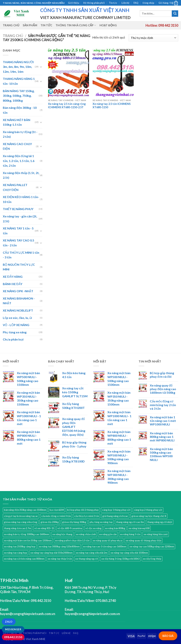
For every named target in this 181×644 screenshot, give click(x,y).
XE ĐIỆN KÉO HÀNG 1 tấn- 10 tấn (21, 199)
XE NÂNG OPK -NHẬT (18, 291)
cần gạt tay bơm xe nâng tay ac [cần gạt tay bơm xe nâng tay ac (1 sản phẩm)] (21, 516)
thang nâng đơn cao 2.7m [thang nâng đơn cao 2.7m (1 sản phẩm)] (17, 528)
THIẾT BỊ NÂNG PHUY (18, 209)
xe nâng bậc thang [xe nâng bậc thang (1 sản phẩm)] (62, 534)
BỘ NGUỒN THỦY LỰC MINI (19, 267)
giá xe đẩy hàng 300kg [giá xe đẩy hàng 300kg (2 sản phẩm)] (74, 522)
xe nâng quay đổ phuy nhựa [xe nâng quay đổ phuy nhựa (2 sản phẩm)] (107, 540)
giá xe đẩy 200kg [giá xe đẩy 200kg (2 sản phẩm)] (50, 522)
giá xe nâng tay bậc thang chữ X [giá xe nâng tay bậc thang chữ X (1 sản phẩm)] (149, 516)
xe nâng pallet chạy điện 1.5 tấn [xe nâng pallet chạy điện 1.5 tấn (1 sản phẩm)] (72, 540)
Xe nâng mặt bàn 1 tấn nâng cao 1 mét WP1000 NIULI (163, 421)
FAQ (136, 3)
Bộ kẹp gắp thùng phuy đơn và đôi (162, 375)
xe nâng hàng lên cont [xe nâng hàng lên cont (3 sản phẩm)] (156, 534)
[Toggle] (41, 67)
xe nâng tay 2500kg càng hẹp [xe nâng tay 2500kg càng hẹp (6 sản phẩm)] (20, 546)
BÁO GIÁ (168, 636)
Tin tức (113, 3)
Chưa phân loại (13, 339)
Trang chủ (11, 25)
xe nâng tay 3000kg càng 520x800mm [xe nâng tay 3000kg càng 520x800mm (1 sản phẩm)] (59, 546)
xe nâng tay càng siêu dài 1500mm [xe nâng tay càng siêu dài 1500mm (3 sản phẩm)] (129, 553)
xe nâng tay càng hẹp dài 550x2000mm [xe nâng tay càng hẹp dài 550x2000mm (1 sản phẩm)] (51, 553)
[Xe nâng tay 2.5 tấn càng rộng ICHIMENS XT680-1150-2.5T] (69, 72)
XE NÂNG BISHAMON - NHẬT (19, 301)
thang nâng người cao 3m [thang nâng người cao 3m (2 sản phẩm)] (130, 522)
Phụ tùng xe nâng (15, 332)
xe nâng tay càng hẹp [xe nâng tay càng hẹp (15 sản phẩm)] (15, 553)
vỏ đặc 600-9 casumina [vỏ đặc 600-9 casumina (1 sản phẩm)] (70, 528)
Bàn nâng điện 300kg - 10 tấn (20, 110)
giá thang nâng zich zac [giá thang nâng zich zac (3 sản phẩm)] (115, 516)
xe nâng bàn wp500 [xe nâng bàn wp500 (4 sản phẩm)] (139, 528)
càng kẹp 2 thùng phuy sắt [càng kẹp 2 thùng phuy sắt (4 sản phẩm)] (148, 510)
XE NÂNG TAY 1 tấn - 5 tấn (18, 231)
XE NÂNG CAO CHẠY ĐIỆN (17, 146)
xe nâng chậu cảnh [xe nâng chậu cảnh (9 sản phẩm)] (86, 534)
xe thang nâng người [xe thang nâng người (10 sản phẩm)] (87, 559)
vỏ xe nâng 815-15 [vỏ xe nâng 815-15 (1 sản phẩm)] (44, 528)
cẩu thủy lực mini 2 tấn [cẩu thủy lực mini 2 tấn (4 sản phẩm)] (87, 516)
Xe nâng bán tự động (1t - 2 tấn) (20, 134)
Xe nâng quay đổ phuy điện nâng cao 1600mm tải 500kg (163, 389)
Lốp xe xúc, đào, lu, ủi (17, 318)
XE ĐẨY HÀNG (13, 277)
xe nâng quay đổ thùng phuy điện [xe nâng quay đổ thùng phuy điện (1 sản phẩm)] (143, 540)
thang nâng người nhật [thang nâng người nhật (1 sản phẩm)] (160, 522)
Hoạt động (108, 25)
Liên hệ (125, 3)
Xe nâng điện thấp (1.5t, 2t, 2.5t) (21, 175)
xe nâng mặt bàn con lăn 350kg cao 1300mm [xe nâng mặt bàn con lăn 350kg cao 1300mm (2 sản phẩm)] (28, 540)
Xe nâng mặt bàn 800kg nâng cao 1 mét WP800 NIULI (162, 437)
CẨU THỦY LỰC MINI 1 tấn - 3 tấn (21, 255)
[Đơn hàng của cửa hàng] (153, 38)
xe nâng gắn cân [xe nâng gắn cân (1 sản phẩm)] (108, 534)
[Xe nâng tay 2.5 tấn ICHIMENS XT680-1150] (113, 72)
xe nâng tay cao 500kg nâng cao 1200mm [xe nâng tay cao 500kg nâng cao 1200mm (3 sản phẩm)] (152, 546)
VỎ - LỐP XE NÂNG (16, 325)
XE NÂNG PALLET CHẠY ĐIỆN (15, 187)
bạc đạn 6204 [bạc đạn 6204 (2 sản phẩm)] (57, 510)
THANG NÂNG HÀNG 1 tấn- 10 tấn (19, 81)
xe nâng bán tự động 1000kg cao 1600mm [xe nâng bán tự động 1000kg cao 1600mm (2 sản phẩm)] (26, 534)
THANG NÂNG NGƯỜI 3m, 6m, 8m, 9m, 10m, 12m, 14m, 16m (18, 67)
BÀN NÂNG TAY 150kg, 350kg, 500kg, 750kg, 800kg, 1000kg (19, 96)
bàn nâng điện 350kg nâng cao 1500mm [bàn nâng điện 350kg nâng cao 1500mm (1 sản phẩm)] (25, 510)
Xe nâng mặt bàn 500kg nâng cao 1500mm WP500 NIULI (161, 454)
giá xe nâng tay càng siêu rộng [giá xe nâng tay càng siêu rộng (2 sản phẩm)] (21, 522)
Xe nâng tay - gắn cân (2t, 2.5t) (20, 219)
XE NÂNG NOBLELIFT (18, 310)
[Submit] (175, 14)
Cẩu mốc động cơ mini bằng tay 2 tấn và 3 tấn (163, 405)
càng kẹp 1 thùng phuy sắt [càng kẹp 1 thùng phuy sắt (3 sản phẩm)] (116, 510)
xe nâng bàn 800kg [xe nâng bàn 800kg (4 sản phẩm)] (115, 528)
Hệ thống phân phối (94, 3)
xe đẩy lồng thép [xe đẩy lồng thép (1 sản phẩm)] (152, 559)
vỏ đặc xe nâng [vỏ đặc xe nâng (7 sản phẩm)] (94, 528)
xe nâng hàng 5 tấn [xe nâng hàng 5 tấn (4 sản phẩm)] (130, 534)
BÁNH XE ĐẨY (13, 284)
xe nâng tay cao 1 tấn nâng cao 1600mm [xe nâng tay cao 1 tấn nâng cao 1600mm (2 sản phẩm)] (105, 546)
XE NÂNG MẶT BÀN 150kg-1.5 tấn (17, 122)
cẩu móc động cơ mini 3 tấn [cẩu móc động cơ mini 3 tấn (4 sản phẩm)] (56, 516)
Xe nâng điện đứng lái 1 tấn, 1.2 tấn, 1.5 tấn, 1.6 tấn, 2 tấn (19, 161)
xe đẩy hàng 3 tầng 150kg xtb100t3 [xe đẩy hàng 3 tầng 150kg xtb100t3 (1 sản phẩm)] (120, 559)
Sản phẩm (30, 25)
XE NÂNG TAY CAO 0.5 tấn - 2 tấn (18, 243)
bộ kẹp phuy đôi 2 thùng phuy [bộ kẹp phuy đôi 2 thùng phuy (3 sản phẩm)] (83, 510)
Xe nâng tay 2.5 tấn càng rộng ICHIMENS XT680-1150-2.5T (67, 106)
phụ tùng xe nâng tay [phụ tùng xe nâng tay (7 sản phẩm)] (101, 522)
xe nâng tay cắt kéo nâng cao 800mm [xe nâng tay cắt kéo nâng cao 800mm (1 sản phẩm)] (24, 559)
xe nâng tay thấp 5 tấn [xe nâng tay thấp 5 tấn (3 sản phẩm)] (60, 559)
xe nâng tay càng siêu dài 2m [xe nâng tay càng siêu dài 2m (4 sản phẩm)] (92, 553)
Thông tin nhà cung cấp (76, 25)
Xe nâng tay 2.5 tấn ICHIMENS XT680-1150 (112, 106)
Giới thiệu (74, 3)
